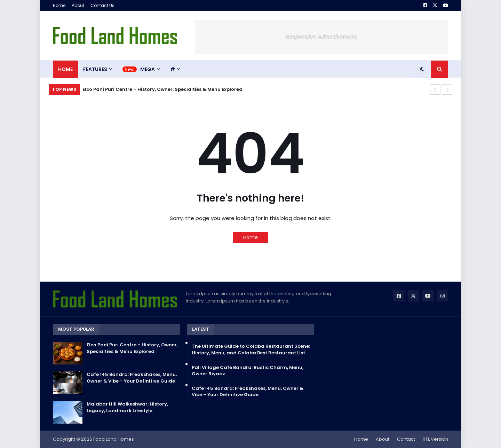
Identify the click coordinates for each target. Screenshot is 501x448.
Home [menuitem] (65, 69)
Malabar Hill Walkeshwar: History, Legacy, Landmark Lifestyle (127, 407)
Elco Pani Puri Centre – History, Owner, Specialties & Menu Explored (162, 89)
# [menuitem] (173, 69)
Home (59, 5)
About (78, 5)
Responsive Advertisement (321, 37)
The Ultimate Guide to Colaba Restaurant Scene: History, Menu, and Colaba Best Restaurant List (251, 349)
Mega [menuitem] (148, 69)
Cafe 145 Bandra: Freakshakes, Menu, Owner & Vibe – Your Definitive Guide (132, 378)
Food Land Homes (114, 439)
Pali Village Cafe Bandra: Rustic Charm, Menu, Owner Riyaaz (248, 371)
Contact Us (102, 5)
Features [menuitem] (95, 69)
